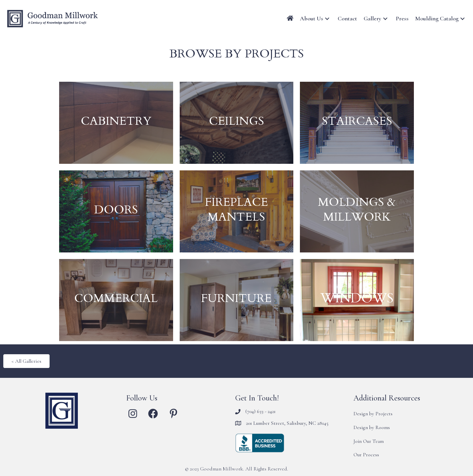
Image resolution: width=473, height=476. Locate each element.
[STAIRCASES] (357, 123)
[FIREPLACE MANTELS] (237, 211)
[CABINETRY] (116, 123)
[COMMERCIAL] (116, 300)
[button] (327, 19)
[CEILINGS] (237, 123)
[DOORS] (116, 211)
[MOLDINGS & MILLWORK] (357, 211)
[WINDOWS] (357, 300)
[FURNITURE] (237, 300)
